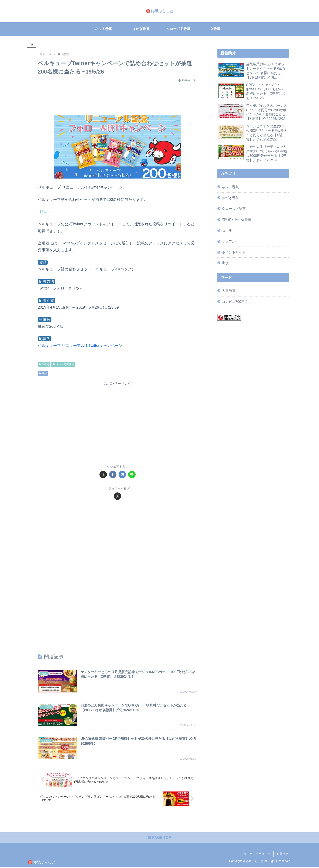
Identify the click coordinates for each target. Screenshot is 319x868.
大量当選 (229, 291)
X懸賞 (44, 364)
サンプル (229, 241)
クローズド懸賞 (234, 208)
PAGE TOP (159, 838)
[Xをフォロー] (117, 496)
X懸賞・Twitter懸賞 (237, 219)
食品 (43, 373)
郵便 (225, 263)
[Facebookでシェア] (113, 474)
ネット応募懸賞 (63, 364)
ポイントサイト (234, 252)
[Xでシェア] (103, 474)
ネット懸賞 (230, 187)
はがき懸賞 (230, 198)
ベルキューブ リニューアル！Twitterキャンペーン (80, 346)
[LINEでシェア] (132, 474)
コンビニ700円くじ (237, 301)
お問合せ (282, 855)
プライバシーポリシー (255, 855)
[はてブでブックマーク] (122, 474)
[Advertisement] (118, 96)
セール (227, 230)
